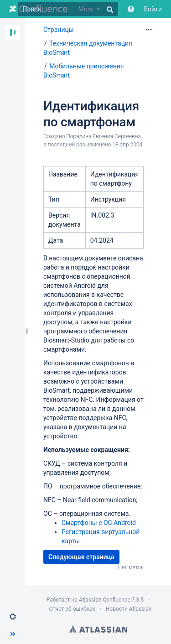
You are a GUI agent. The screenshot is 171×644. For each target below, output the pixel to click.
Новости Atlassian (129, 609)
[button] (13, 617)
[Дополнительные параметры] (149, 30)
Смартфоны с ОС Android (99, 523)
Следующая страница (81, 557)
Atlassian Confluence (105, 600)
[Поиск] (68, 9)
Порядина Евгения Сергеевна (104, 136)
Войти (153, 9)
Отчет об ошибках (72, 609)
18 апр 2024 (128, 145)
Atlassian (98, 629)
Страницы (59, 30)
